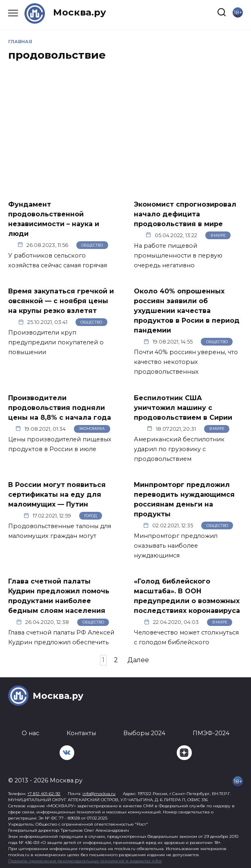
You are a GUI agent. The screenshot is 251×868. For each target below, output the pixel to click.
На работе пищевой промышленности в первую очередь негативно (178, 256)
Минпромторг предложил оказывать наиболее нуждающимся (176, 546)
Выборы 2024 (144, 733)
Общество (92, 245)
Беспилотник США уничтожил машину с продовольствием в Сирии (183, 407)
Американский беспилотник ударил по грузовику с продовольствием (179, 449)
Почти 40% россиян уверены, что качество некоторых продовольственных (186, 362)
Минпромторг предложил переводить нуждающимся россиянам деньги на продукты (184, 499)
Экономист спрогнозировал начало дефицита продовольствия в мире (185, 214)
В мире (218, 235)
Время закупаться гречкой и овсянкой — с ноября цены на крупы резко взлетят (61, 301)
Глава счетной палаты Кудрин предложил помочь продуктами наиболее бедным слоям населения (59, 596)
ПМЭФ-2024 (211, 733)
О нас (30, 733)
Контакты (81, 733)
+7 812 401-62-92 (44, 794)
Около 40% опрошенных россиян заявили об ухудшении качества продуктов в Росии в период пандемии (187, 311)
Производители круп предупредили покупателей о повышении (56, 342)
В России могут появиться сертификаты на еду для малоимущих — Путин (57, 495)
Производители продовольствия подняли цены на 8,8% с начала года (60, 407)
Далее (138, 660)
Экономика (92, 428)
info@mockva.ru (99, 794)
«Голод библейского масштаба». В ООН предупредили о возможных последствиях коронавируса (187, 596)
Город (90, 516)
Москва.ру (80, 12)
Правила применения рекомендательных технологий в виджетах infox (85, 861)
